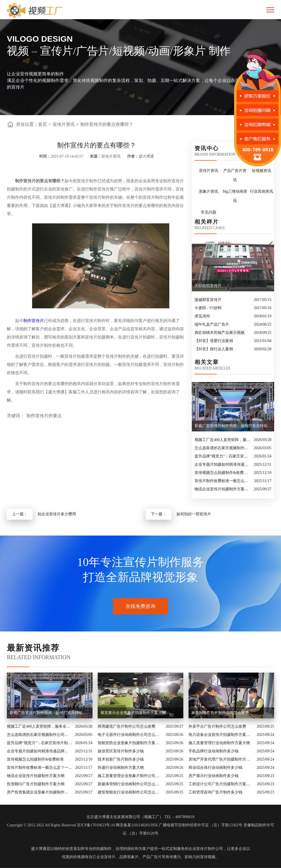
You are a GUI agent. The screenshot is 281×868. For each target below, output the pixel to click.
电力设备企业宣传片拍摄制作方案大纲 (221, 735)
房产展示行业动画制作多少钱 (213, 776)
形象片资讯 (209, 191)
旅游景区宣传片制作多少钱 (121, 751)
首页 (43, 124)
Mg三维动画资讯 (235, 196)
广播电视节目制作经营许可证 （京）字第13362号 (201, 825)
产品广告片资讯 (235, 175)
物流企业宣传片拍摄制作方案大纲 (223, 489)
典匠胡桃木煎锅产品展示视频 (220, 333)
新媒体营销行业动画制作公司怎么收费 (130, 784)
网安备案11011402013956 (137, 825)
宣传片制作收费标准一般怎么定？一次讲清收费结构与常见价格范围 (223, 481)
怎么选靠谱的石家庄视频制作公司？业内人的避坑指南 (223, 448)
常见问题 (209, 212)
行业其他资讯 (262, 191)
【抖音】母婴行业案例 (214, 341)
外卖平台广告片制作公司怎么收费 (217, 726)
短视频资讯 (262, 171)
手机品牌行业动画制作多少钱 (213, 751)
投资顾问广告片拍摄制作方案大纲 (36, 784)
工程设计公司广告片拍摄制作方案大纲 (221, 784)
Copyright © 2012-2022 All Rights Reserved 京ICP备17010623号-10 (61, 825)
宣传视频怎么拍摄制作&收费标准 (223, 473)
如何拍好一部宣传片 (194, 514)
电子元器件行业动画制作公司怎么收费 (130, 735)
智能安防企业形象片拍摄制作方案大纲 (130, 743)
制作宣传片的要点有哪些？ (107, 124)
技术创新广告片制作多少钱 (121, 759)
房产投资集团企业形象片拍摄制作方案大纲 (40, 792)
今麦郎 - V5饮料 (208, 308)
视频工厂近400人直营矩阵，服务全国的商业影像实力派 (223, 440)
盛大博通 (39, 849)
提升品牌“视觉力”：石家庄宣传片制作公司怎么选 (223, 456)
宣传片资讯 (64, 124)
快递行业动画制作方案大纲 (121, 768)
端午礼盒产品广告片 (212, 324)
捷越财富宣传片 (208, 300)
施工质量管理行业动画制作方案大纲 (219, 743)
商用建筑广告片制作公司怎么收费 (127, 726)
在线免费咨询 (140, 606)
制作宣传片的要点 (44, 416)
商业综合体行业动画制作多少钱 (215, 768)
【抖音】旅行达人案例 (214, 349)
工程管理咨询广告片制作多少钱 (215, 792)
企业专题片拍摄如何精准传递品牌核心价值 (223, 464)
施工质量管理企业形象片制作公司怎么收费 (130, 776)
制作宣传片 (34, 321)
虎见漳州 (202, 316)
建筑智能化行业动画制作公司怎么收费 (130, 792)
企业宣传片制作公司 (206, 849)
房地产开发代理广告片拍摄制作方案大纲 (221, 759)
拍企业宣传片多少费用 (57, 514)
